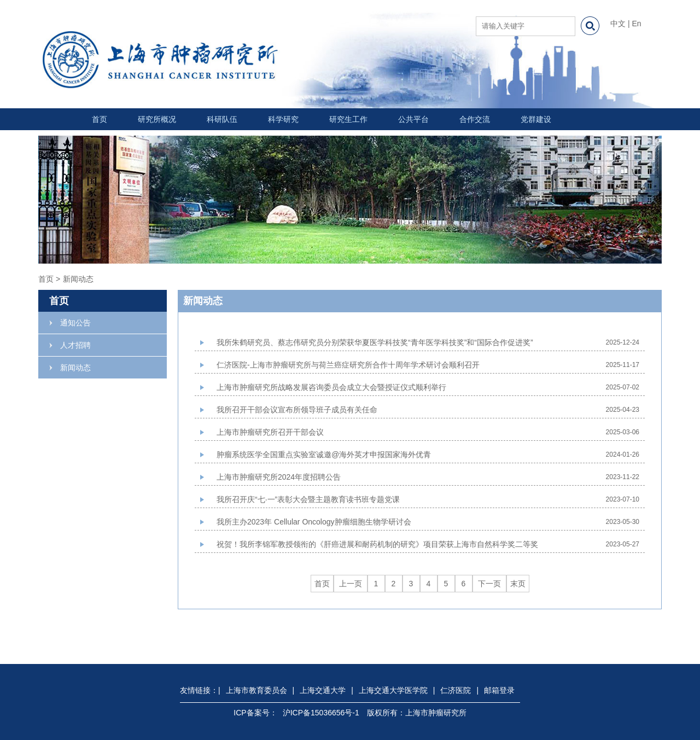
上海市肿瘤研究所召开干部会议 (270, 432)
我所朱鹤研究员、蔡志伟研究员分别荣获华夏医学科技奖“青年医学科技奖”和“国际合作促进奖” (375, 342)
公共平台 (413, 119)
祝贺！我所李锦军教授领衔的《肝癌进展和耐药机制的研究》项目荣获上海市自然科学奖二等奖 (377, 544)
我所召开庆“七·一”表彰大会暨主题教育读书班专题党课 (308, 499)
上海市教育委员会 (256, 690)
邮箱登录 (499, 690)
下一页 (489, 584)
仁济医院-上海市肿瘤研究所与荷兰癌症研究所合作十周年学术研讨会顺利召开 (348, 365)
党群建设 (536, 119)
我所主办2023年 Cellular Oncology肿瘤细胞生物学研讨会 (314, 522)
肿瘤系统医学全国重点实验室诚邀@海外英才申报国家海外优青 (324, 455)
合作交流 (475, 119)
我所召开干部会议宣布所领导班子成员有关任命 (297, 410)
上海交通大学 (323, 690)
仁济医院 (456, 690)
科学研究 (283, 119)
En (636, 24)
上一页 (351, 584)
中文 (618, 24)
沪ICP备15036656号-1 (321, 713)
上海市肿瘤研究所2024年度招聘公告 (279, 477)
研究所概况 (157, 119)
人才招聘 (75, 345)
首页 (100, 119)
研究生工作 (348, 119)
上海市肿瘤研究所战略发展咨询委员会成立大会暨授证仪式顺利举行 (331, 387)
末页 (518, 584)
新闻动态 (75, 368)
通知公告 (75, 323)
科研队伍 (222, 119)
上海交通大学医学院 (393, 690)
